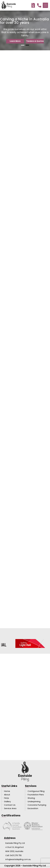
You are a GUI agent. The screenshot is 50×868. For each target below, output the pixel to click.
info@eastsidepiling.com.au (18, 859)
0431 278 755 (16, 855)
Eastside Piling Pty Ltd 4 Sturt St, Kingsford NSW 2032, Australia (15, 847)
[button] (45, 5)
